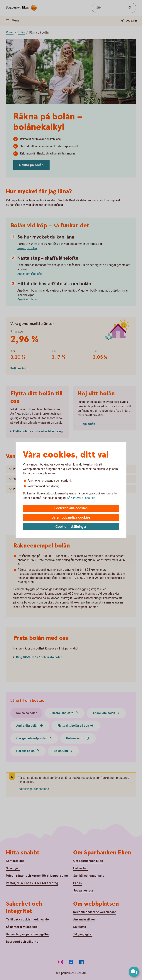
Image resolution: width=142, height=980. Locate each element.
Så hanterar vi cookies (81, 498)
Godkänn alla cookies (71, 508)
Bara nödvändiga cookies (71, 518)
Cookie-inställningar (71, 527)
